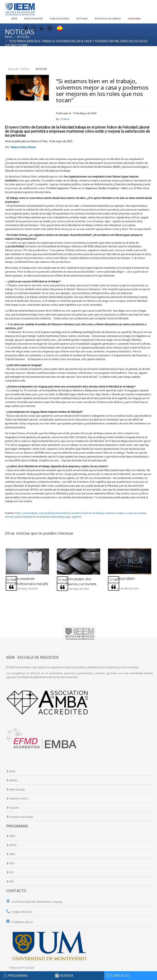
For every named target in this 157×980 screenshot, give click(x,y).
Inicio (9, 37)
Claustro (13, 808)
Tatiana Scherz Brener (23, 147)
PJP (10, 872)
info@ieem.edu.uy (19, 922)
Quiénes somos (17, 799)
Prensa (65, 119)
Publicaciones (60, 19)
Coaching (134, 19)
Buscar (41, 69)
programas (18, 976)
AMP (11, 854)
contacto (120, 976)
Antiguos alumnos (108, 19)
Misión (12, 780)
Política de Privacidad (22, 968)
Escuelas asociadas (20, 817)
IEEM (14, 19)
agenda (67, 976)
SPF (10, 882)
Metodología (15, 790)
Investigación (34, 19)
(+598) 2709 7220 (19, 912)
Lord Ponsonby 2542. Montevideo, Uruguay (34, 902)
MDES (11, 845)
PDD (10, 863)
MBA (11, 836)
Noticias (82, 19)
